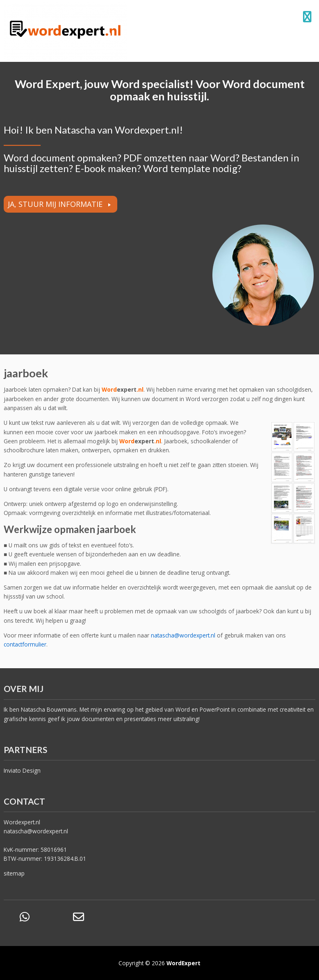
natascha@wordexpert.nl (36, 831)
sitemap (14, 873)
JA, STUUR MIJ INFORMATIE (55, 204)
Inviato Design (22, 770)
